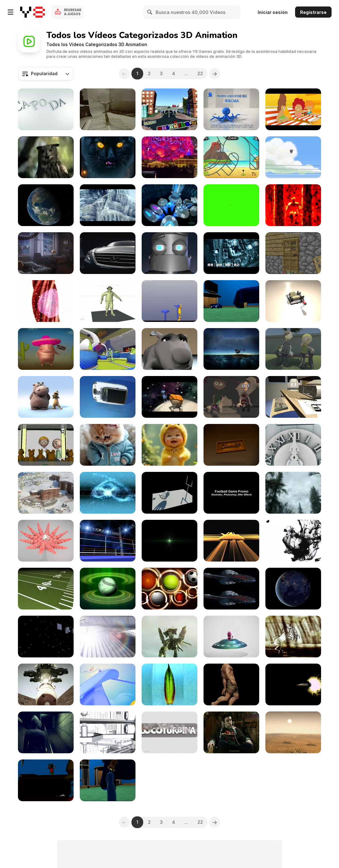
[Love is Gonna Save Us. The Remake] (169, 205)
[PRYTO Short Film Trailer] (46, 732)
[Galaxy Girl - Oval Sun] (293, 732)
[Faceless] (231, 684)
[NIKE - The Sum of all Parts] (108, 349)
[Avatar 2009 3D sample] (231, 589)
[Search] (150, 12)
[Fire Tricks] (108, 493)
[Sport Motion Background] (169, 589)
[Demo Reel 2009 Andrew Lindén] (169, 493)
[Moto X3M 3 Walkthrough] (231, 157)
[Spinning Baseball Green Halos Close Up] (108, 589)
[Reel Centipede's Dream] (293, 205)
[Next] (215, 74)
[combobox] (46, 74)
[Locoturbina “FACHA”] (169, 732)
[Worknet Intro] (108, 684)
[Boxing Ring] (108, 541)
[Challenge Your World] (293, 445)
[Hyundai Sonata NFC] (108, 253)
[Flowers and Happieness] (293, 349)
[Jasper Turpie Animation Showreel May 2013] (169, 253)
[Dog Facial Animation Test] (169, 349)
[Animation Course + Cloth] (46, 780)
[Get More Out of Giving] (46, 253)
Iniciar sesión (273, 12)
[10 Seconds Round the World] (231, 253)
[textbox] (46, 74)
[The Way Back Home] (169, 397)
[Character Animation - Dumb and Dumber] (231, 397)
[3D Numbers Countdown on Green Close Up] (231, 205)
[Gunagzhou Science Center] (108, 732)
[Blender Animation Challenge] (169, 301)
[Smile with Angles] (169, 445)
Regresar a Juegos (73, 12)
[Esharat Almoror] (169, 109)
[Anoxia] (108, 205)
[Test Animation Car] (231, 301)
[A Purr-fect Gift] (108, 445)
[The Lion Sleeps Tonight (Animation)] (46, 397)
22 (200, 73)
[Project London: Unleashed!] (46, 684)
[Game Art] (293, 493)
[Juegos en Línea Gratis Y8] (32, 12)
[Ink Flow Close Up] (293, 541)
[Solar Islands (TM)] (108, 637)
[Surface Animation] (46, 541)
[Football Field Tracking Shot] (46, 589)
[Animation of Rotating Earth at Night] (293, 589)
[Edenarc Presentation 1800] (46, 493)
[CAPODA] (46, 109)
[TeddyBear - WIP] (46, 445)
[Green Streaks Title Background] (169, 541)
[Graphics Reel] (231, 493)
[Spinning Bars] (231, 541)
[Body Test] (108, 301)
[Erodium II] (169, 684)
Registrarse (313, 12)
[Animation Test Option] (108, 780)
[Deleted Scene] (293, 157)
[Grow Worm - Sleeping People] (46, 301)
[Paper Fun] (108, 109)
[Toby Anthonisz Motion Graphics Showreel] (231, 732)
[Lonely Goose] (231, 349)
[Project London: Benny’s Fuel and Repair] (169, 637)
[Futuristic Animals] (108, 157)
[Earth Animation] (46, 205)
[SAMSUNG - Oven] (293, 109)
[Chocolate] (231, 445)
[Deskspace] (293, 397)
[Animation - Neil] (231, 637)
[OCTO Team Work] (231, 109)
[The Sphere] (169, 157)
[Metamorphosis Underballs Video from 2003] (293, 637)
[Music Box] (293, 301)
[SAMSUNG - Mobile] (108, 397)
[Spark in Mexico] (46, 349)
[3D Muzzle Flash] (293, 684)
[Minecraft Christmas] (293, 253)
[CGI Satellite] (46, 637)
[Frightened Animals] (46, 157)
